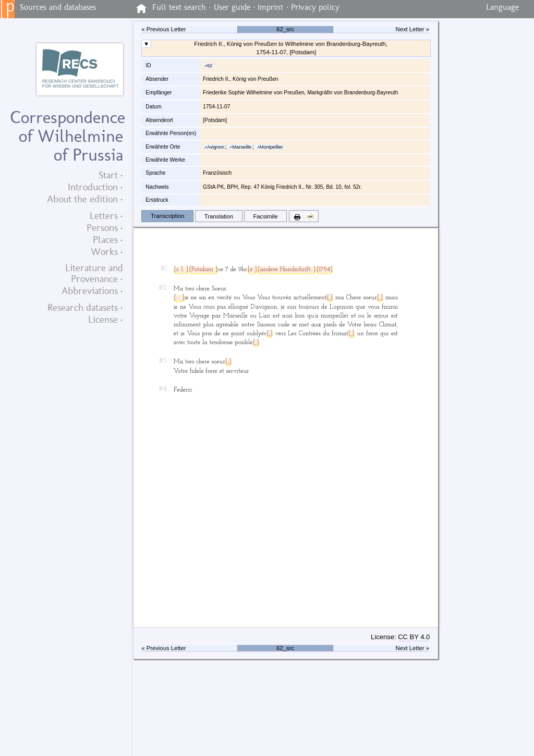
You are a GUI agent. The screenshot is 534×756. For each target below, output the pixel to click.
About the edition (82, 199)
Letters (104, 216)
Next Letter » (412, 29)
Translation (219, 216)
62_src (285, 29)
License (103, 319)
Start (108, 175)
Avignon (216, 147)
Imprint (270, 7)
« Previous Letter (163, 29)
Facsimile (265, 216)
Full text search (179, 7)
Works (104, 252)
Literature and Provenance (94, 273)
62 (210, 66)
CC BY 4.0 (414, 637)
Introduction (93, 187)
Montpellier (271, 147)
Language (502, 7)
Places (105, 240)
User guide (232, 7)
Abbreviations (90, 291)
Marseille (242, 147)
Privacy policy (315, 7)
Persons (102, 228)
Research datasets (83, 307)
